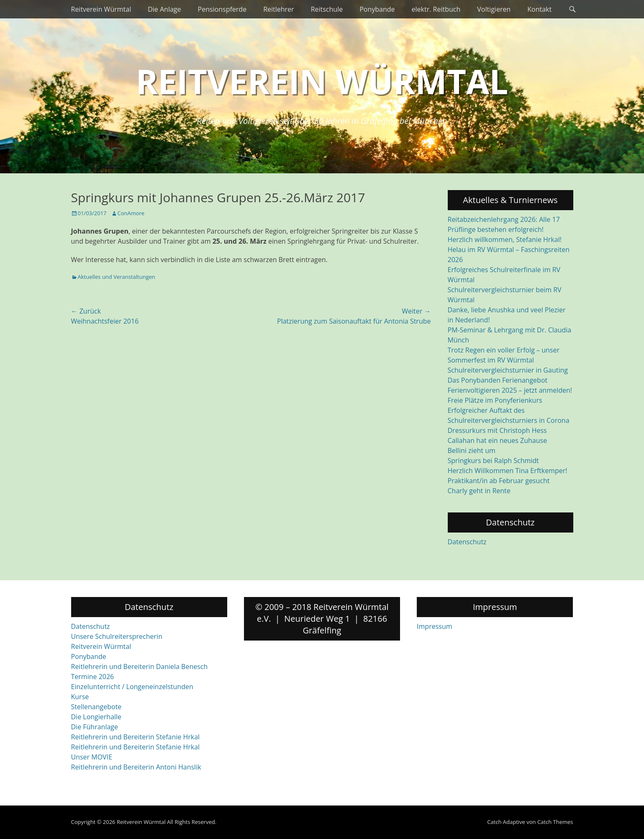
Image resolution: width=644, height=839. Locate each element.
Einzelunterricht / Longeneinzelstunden (132, 687)
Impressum (434, 626)
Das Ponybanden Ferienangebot (498, 380)
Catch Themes (555, 822)
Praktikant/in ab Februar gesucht (499, 481)
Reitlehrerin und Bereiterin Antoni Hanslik (136, 767)
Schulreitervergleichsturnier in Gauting (508, 370)
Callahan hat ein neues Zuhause (498, 440)
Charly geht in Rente (479, 491)
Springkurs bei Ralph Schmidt (493, 461)
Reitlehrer (279, 9)
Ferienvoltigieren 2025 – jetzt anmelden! (510, 390)
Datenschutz (467, 542)
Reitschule (327, 9)
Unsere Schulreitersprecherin (117, 636)
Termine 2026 (93, 677)
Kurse (80, 697)
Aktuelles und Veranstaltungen (117, 277)
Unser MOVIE (92, 757)
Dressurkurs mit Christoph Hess (497, 430)
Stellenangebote (96, 707)
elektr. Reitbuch (436, 9)
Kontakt (539, 9)
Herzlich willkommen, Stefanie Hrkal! (505, 239)
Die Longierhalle (96, 717)
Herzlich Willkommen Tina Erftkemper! (508, 471)
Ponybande (377, 9)
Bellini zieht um (472, 450)
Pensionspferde (222, 9)
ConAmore (131, 213)
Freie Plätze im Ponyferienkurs (495, 400)
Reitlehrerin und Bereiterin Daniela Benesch (140, 667)
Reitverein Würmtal (101, 9)
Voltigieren (494, 9)
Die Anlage (164, 9)
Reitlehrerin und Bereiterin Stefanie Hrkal (136, 737)
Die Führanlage (95, 727)
